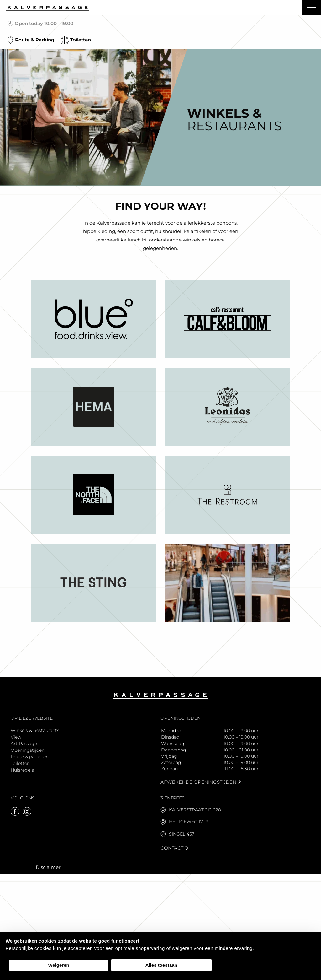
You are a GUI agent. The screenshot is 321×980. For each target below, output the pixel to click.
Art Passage (24, 744)
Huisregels (22, 770)
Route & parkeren (30, 757)
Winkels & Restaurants (35, 730)
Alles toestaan (161, 965)
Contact (172, 848)
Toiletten (20, 763)
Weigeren (58, 965)
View (16, 737)
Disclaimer (48, 867)
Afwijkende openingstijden (198, 782)
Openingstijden (28, 750)
